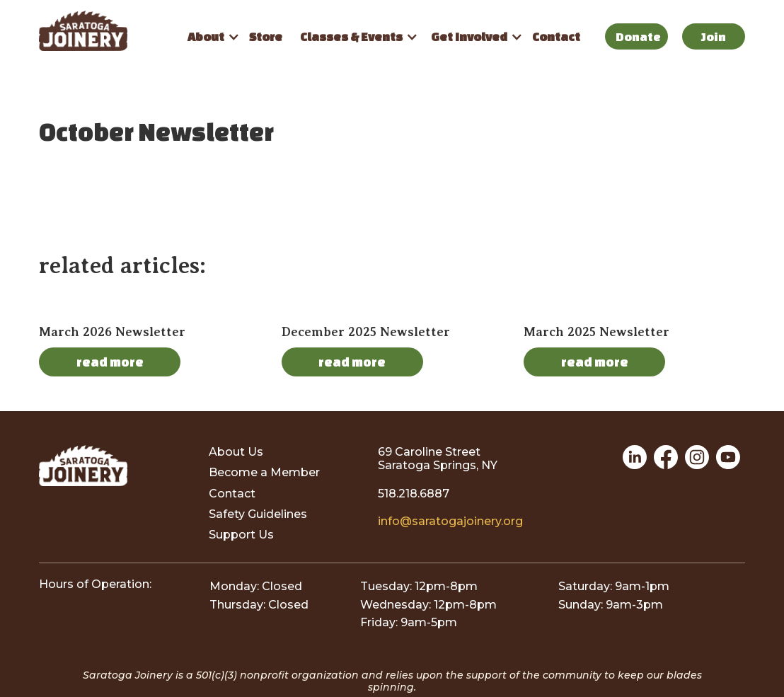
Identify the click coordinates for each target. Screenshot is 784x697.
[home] (108, 31)
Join (714, 36)
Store (266, 36)
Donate (638, 36)
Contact (556, 36)
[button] (209, 37)
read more (110, 362)
